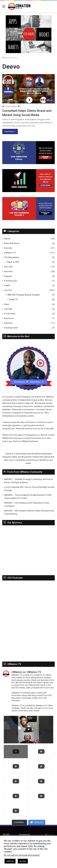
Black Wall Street (12, 243)
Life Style (8, 309)
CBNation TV (10, 253)
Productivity (10, 314)
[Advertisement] (28, 549)
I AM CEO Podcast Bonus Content (23, 295)
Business (8, 248)
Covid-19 (13, 299)
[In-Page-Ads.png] (29, 34)
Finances (8, 276)
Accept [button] (23, 861)
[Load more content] (19, 822)
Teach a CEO (13, 262)
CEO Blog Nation (12, 257)
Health (7, 285)
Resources (9, 318)
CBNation (50, 397)
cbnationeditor (11, 106)
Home (6, 58)
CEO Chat (8, 267)
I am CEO (8, 290)
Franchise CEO (11, 281)
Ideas (7, 304)
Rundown (8, 323)
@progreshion (15, 425)
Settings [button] (10, 861)
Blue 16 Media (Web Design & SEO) (29, 400)
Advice (7, 239)
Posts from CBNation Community (25, 472)
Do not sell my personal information (22, 855)
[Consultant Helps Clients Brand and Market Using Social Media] (28, 89)
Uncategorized (11, 328)
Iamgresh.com (9, 429)
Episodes (8, 271)
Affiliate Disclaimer (30, 441)
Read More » (10, 132)
